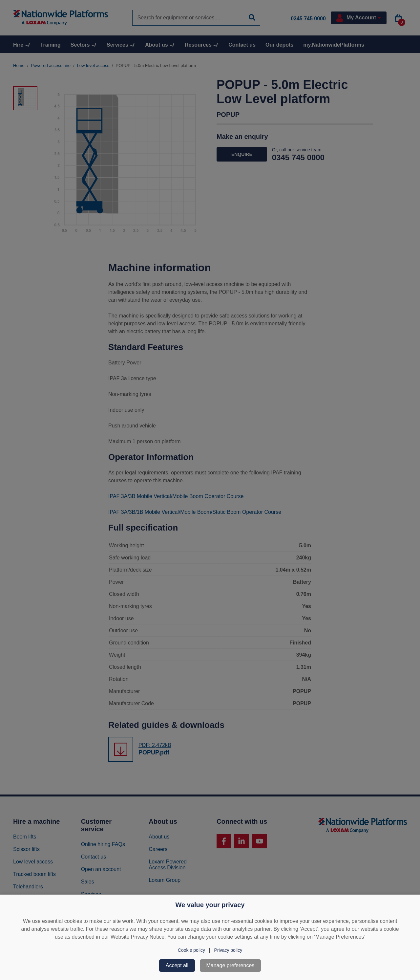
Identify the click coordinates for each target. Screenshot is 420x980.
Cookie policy (191, 950)
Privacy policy (228, 950)
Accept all (177, 965)
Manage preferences (231, 965)
